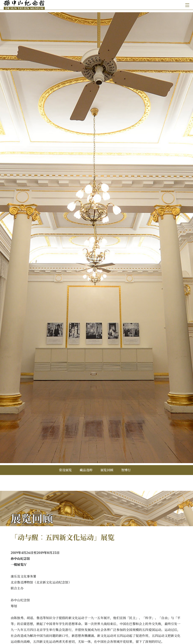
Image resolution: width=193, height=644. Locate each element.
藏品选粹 (86, 470)
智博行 (126, 470)
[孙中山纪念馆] (50, 5)
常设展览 (65, 470)
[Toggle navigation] (186, 5)
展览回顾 (107, 470)
